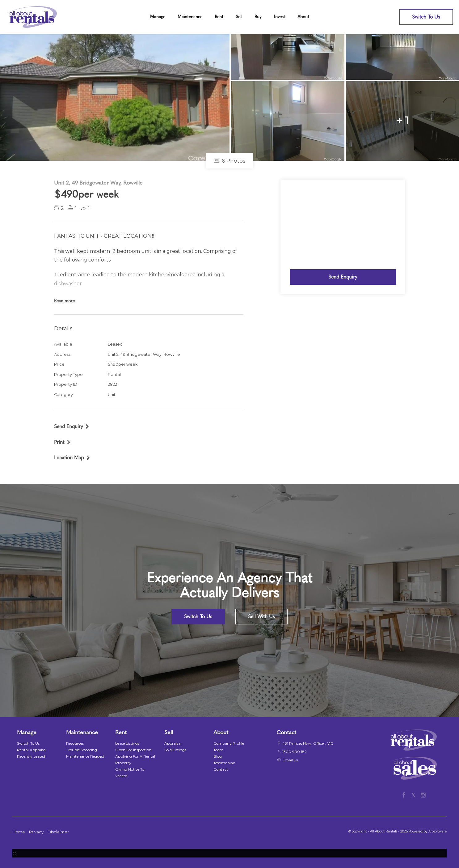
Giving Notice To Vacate (130, 772)
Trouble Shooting (82, 750)
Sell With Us (261, 617)
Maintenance (190, 17)
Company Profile (229, 743)
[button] (62, 442)
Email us (290, 760)
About (303, 17)
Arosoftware (438, 831)
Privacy (36, 832)
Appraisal (173, 743)
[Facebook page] (405, 794)
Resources (75, 743)
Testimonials (224, 763)
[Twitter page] (415, 794)
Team (218, 750)
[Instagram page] (423, 794)
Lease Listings (127, 743)
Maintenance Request (85, 756)
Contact (221, 769)
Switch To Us (426, 17)
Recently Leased (31, 756)
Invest (280, 17)
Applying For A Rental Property (135, 759)
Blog (218, 756)
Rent (219, 17)
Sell (239, 17)
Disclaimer (58, 832)
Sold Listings (175, 750)
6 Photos (230, 161)
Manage (158, 17)
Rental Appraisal (32, 750)
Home (19, 832)
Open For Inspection (133, 750)
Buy (258, 17)
